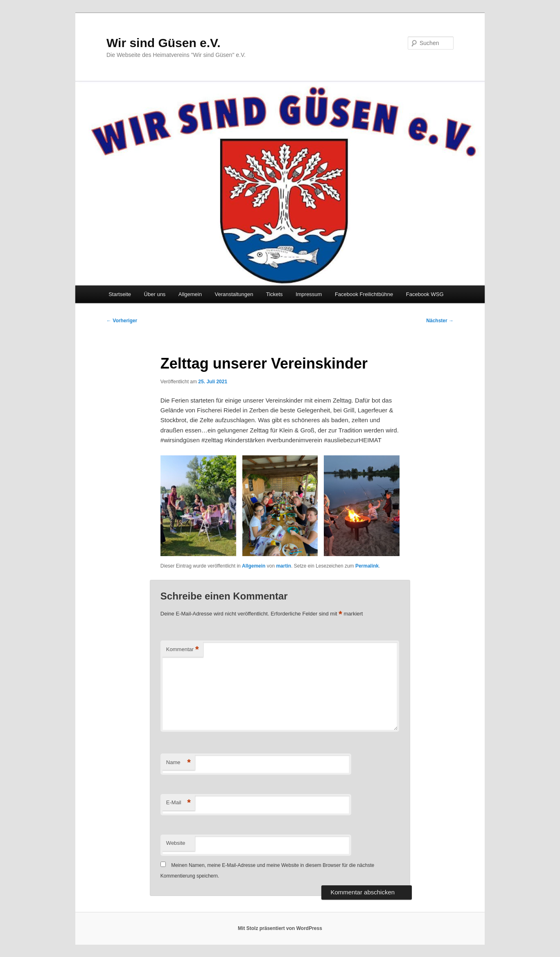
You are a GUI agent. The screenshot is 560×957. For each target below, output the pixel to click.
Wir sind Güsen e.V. (164, 43)
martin (283, 566)
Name (178, 763)
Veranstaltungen (234, 294)
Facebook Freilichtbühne (364, 294)
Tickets (274, 294)
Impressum (309, 294)
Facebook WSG (425, 294)
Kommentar (183, 650)
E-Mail (178, 803)
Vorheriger (122, 321)
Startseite (120, 294)
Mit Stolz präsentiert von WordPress (280, 928)
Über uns (155, 294)
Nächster (440, 321)
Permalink (367, 566)
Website (176, 843)
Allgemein (190, 294)
